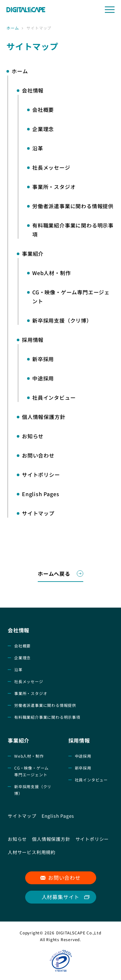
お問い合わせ (64, 878)
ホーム (13, 28)
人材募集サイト (61, 897)
